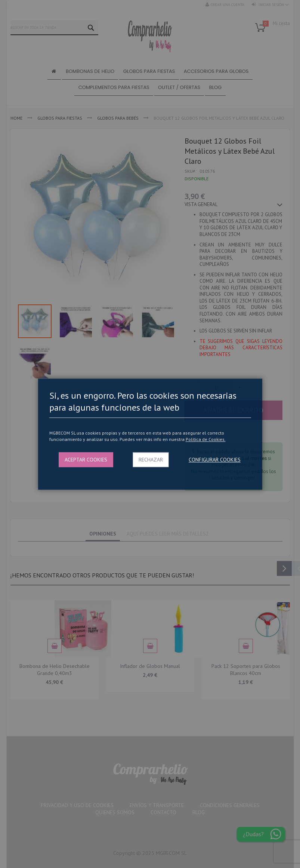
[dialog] (150, 434)
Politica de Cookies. (206, 440)
